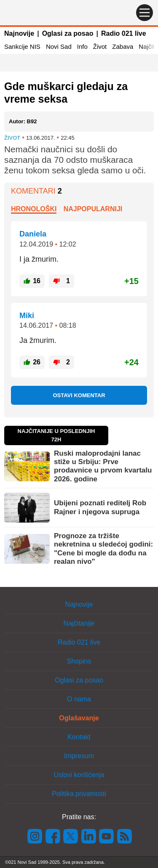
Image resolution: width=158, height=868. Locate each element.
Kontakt (79, 737)
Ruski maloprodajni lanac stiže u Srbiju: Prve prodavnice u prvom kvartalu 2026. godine (103, 466)
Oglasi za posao (68, 33)
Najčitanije (79, 623)
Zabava (123, 46)
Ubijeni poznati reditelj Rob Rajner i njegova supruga (100, 507)
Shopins (79, 661)
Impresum (79, 756)
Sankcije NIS (22, 46)
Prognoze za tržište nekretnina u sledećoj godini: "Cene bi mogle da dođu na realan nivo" (103, 549)
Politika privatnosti (79, 794)
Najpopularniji (93, 209)
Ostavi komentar (79, 395)
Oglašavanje (79, 718)
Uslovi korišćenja (79, 775)
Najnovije (19, 33)
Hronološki (34, 209)
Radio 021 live (124, 33)
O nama (79, 699)
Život (100, 46)
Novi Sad (59, 46)
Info (82, 46)
